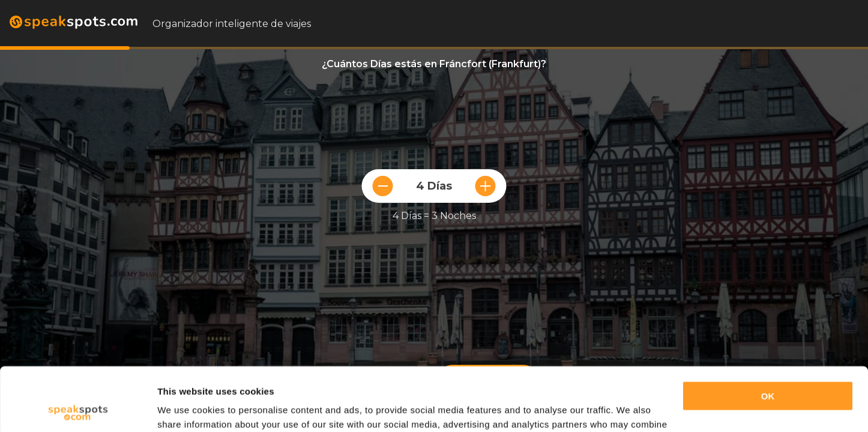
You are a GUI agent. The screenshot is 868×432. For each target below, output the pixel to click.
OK (768, 333)
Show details (185, 408)
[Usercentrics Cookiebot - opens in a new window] (78, 409)
